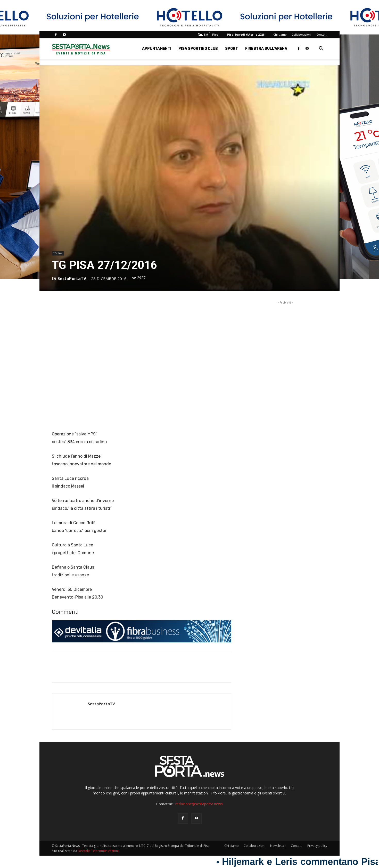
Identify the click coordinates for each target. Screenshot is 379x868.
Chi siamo (280, 34)
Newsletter (278, 846)
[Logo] (81, 49)
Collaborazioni (302, 34)
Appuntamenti (157, 49)
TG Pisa (58, 253)
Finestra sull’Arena (266, 49)
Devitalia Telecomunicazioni (98, 851)
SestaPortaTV (72, 278)
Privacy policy (317, 846)
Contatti (322, 34)
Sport (232, 49)
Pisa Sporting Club (198, 49)
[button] (321, 49)
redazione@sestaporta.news (199, 804)
